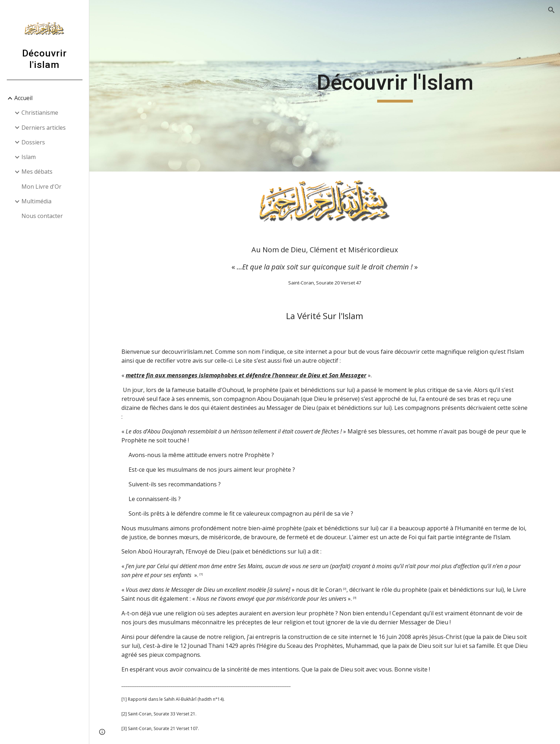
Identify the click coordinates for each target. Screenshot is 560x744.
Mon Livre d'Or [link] (41, 187)
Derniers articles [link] (44, 128)
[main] (395, 86)
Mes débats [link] (37, 172)
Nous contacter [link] (42, 216)
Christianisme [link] (40, 113)
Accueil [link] (23, 98)
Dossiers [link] (33, 142)
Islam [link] (29, 157)
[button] (551, 10)
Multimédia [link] (36, 201)
